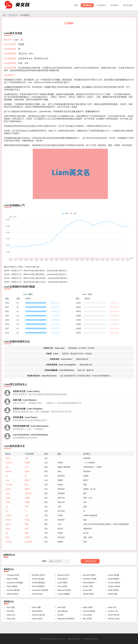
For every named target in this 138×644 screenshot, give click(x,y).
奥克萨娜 (28, 542)
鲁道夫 (27, 471)
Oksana (9, 542)
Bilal (7, 537)
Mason (8, 524)
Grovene (111, 583)
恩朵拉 (27, 520)
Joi (7, 507)
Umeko (85, 590)
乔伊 (27, 507)
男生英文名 (87, 5)
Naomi (8, 489)
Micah (9, 615)
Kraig (8, 502)
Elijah (85, 607)
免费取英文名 (9, 555)
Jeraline (111, 586)
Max (84, 619)
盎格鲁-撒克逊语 (64, 467)
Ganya (8, 458)
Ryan (9, 607)
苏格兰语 (61, 502)
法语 (59, 507)
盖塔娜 (27, 463)
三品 (27, 515)
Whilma (10, 594)
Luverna (61, 594)
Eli (58, 615)
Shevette (86, 575)
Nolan (110, 607)
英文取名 (115, 5)
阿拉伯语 (61, 537)
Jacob (60, 611)
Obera (34, 594)
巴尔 (27, 467)
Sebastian (61, 619)
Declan (35, 619)
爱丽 (27, 533)
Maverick (36, 615)
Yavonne (9, 485)
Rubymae (61, 590)
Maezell (86, 583)
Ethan (34, 607)
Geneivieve (36, 590)
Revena (35, 579)
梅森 (27, 524)
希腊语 (60, 480)
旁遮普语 (61, 493)
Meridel (35, 583)
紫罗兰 (27, 480)
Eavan (8, 529)
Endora (8, 520)
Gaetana (9, 463)
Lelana (111, 575)
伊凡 (27, 529)
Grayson (86, 611)
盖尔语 (60, 529)
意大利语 (61, 511)
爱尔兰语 (23, 54)
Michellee (36, 575)
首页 (76, 5)
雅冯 (27, 485)
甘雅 (27, 458)
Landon (111, 611)
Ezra (85, 615)
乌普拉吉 (28, 493)
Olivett (35, 586)
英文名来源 (128, 5)
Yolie (8, 480)
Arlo (8, 611)
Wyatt (34, 611)
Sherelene (87, 579)
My (7, 476)
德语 (59, 471)
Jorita (60, 583)
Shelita (111, 579)
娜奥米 (27, 489)
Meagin (111, 594)
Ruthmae (10, 590)
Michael (111, 619)
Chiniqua (10, 575)
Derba (60, 579)
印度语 (60, 463)
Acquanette (11, 583)
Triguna (9, 515)
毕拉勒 (27, 537)
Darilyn (8, 498)
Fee (7, 511)
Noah (59, 607)
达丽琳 (27, 498)
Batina (9, 579)
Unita (59, 586)
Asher (9, 619)
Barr (7, 467)
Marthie (86, 586)
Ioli (7, 533)
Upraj (8, 493)
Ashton (111, 615)
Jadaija (85, 594)
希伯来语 (61, 476)
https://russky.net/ (74, 639)
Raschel (61, 575)
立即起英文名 (90, 561)
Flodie (110, 590)
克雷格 (27, 502)
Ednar (9, 586)
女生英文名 (101, 5)
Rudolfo (9, 471)
